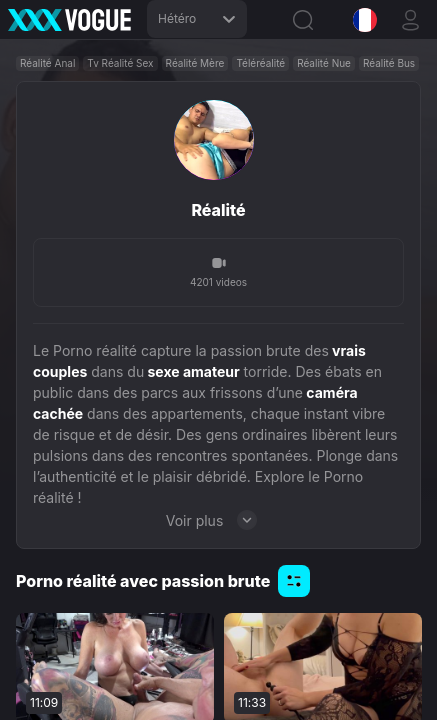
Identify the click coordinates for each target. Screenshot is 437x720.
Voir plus (219, 520)
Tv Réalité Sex (120, 63)
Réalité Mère (195, 63)
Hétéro (197, 18)
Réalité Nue (324, 63)
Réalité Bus (389, 63)
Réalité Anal (47, 63)
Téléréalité (260, 63)
